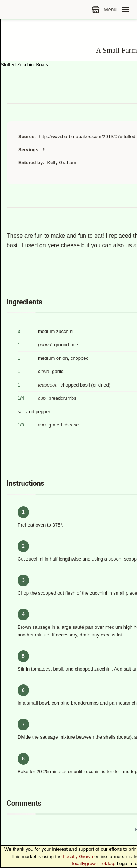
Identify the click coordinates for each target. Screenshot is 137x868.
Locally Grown (78, 856)
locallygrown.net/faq (93, 863)
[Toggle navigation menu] (125, 10)
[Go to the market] (96, 10)
